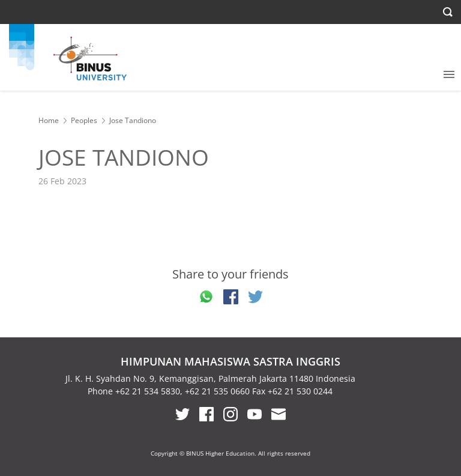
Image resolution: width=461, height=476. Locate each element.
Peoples (84, 120)
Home (49, 120)
